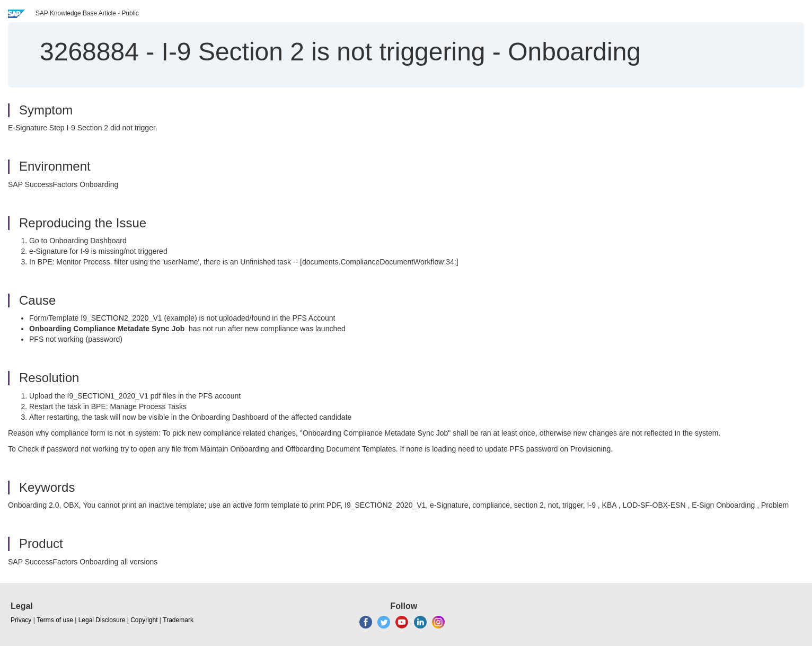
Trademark (178, 620)
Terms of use (55, 620)
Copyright (144, 620)
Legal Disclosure (102, 620)
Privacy (21, 620)
